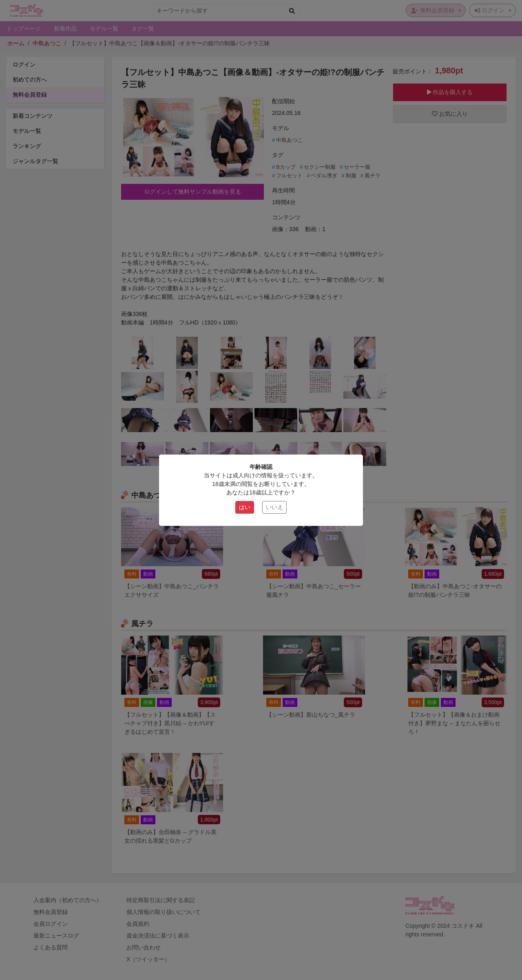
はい (245, 507)
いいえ (274, 507)
